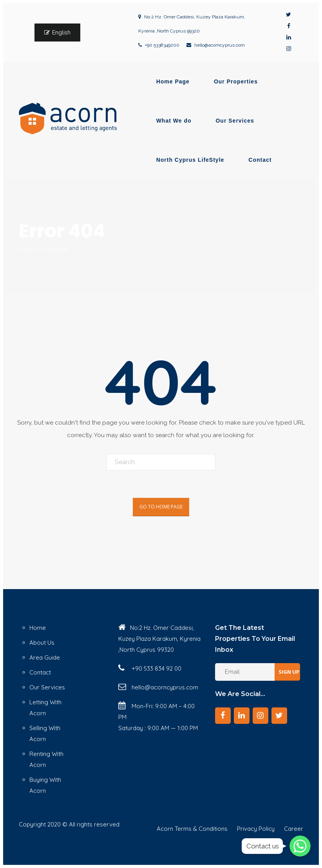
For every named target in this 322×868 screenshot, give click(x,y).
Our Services (235, 121)
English (61, 33)
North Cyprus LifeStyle (190, 160)
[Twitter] (279, 716)
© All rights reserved (91, 824)
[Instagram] (260, 716)
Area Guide (45, 657)
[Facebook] (223, 716)
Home (27, 249)
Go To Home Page (161, 507)
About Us (42, 643)
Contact (260, 160)
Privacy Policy (256, 829)
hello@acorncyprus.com (220, 45)
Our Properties (236, 81)
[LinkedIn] (242, 716)
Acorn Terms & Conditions (192, 829)
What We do (174, 121)
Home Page (173, 81)
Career (294, 829)
